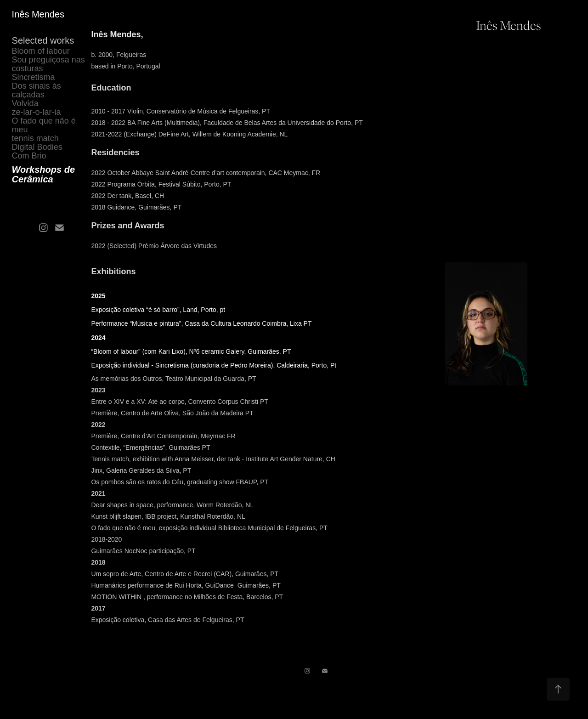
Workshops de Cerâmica (43, 174)
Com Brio (29, 156)
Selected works (43, 40)
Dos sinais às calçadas (37, 90)
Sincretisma (34, 77)
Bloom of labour (41, 51)
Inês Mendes (38, 14)
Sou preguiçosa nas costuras (48, 64)
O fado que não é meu (44, 125)
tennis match (35, 138)
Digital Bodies (37, 147)
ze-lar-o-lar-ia (37, 112)
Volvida (25, 103)
